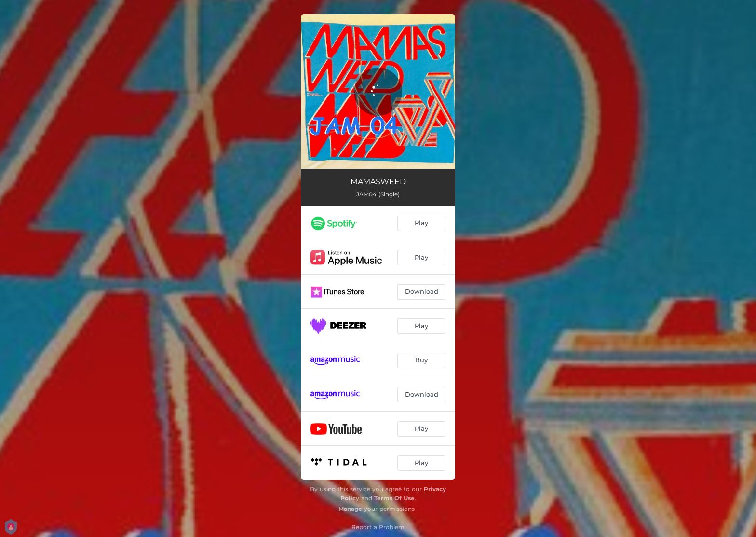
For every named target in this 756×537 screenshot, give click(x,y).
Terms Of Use (394, 498)
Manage (350, 509)
